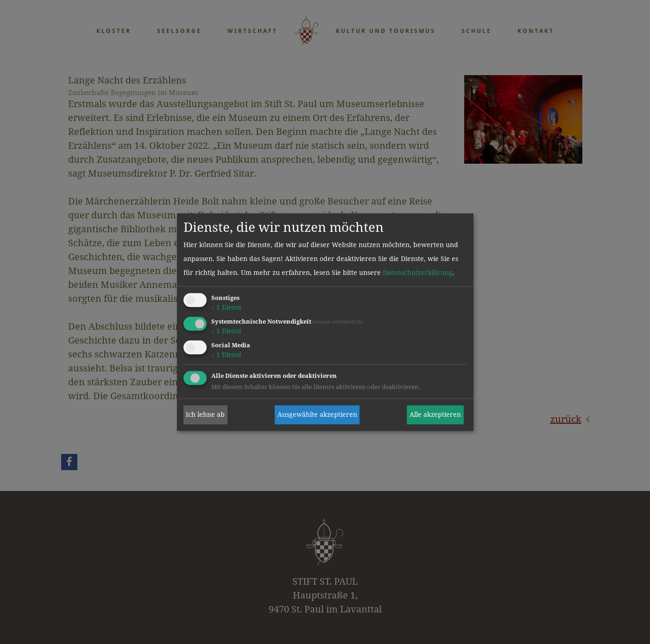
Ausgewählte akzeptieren (317, 415)
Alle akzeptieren (435, 415)
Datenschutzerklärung (418, 273)
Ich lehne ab (205, 415)
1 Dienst (226, 308)
